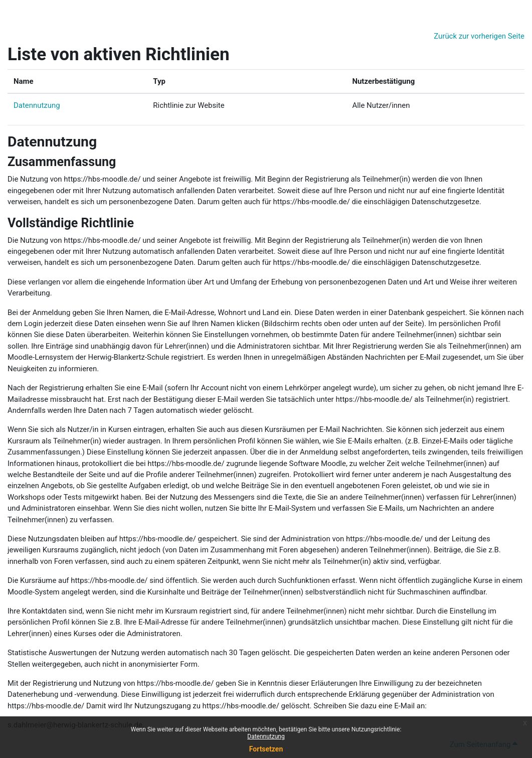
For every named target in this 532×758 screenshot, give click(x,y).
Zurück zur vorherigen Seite (479, 36)
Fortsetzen (266, 749)
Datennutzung (37, 105)
